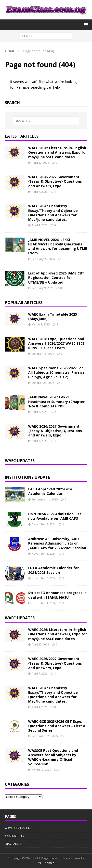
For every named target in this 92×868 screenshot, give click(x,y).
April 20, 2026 (40, 163)
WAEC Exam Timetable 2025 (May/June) (53, 316)
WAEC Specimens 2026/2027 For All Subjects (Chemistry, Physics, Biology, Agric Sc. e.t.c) (57, 372)
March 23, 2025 (41, 770)
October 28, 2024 (43, 383)
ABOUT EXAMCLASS (19, 828)
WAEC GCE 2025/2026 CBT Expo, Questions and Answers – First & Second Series (57, 726)
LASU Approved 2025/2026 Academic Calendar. (51, 491)
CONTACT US (14, 836)
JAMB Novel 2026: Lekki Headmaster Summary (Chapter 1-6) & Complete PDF (56, 401)
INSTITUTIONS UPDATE (27, 477)
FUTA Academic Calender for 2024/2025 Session (53, 570)
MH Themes (46, 863)
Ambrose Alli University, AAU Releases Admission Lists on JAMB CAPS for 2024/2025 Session (57, 543)
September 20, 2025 (45, 736)
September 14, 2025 (45, 499)
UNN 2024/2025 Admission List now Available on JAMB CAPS (55, 516)
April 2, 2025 (39, 412)
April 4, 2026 (39, 225)
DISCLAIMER (14, 844)
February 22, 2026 (43, 259)
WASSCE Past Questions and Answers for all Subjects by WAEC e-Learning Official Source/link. (53, 757)
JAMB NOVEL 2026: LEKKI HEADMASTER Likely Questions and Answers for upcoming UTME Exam (58, 246)
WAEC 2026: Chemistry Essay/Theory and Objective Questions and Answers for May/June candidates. (53, 213)
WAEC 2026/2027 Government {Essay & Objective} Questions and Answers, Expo (55, 181)
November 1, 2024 (44, 603)
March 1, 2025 (41, 324)
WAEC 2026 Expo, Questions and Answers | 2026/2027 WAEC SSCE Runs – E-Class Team (56, 343)
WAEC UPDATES (20, 618)
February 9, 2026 (42, 288)
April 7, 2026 (39, 192)
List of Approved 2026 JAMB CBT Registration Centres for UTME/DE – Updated (56, 278)
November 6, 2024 (44, 554)
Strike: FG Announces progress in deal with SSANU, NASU (57, 595)
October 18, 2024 (43, 354)
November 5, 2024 (44, 578)
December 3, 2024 (44, 524)
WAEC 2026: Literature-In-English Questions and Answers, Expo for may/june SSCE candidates (58, 152)
